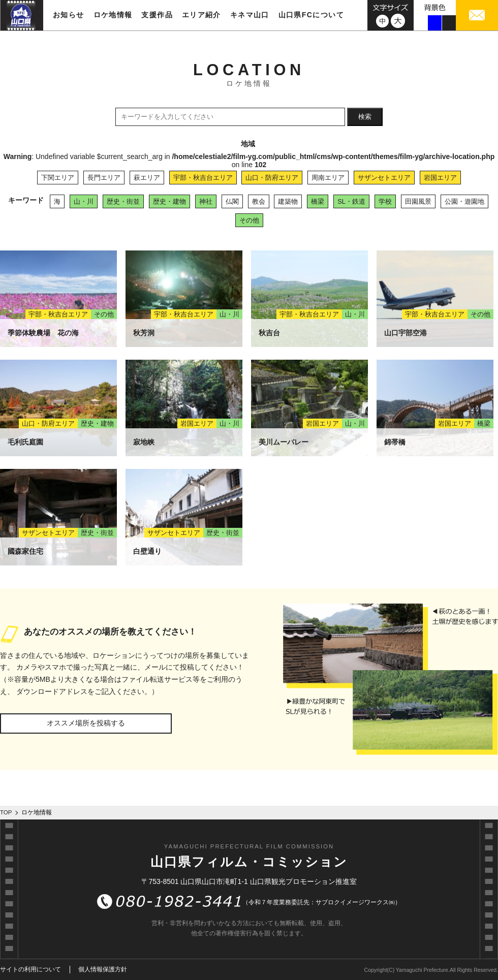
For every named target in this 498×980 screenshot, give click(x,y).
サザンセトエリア (384, 178)
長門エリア (104, 178)
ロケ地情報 (113, 15)
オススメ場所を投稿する (86, 723)
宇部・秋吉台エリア (203, 178)
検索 (365, 117)
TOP (6, 812)
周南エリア (328, 178)
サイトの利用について (30, 969)
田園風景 (418, 201)
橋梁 (318, 201)
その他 (249, 220)
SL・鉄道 (351, 201)
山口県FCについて (311, 15)
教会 (259, 201)
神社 (206, 201)
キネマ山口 (250, 15)
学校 (385, 201)
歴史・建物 (169, 201)
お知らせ (69, 15)
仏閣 (232, 201)
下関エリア (58, 178)
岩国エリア (440, 178)
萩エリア (147, 178)
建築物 (288, 201)
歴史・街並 (123, 201)
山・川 (84, 201)
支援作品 (157, 15)
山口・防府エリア (272, 178)
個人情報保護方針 (103, 969)
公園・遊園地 (464, 201)
